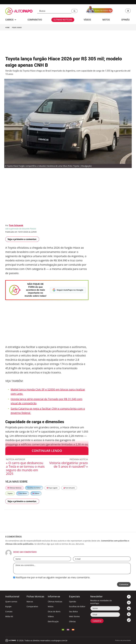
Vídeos (36, 493)
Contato (9, 612)
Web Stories (74, 616)
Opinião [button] (125, 20)
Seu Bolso (23, 493)
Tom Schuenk (16, 225)
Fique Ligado (17, 28)
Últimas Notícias (14, 488)
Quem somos (11, 602)
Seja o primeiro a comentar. (22, 239)
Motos (51, 606)
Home (7, 28)
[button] (74, 11)
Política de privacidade (123, 640)
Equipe (8, 606)
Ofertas (72, 621)
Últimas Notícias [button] (63, 20)
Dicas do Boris (54, 612)
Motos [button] (106, 20)
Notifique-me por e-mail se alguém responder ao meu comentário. (52, 577)
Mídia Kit (9, 616)
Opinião (73, 602)
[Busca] (54, 11)
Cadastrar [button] (97, 621)
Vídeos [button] (87, 20)
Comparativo (32, 606)
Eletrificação (53, 621)
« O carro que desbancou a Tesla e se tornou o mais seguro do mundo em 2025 (25, 468)
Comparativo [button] (35, 20)
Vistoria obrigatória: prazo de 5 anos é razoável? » (69, 465)
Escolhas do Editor (34, 488)
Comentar (124, 584)
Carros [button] (11, 20)
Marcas (30, 602)
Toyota (10, 493)
